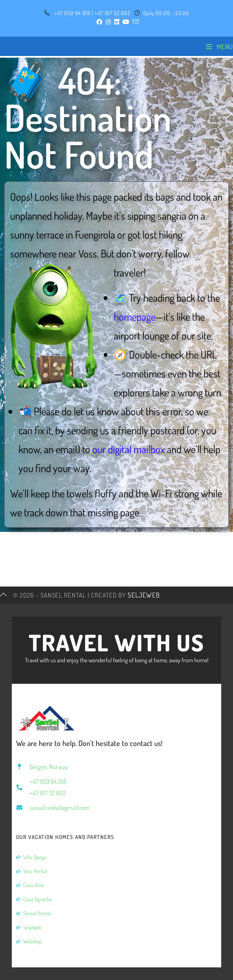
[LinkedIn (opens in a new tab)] (117, 22)
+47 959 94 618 (72, 13)
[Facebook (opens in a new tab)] (99, 22)
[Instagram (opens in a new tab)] (108, 22)
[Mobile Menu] (220, 47)
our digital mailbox (129, 449)
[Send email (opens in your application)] (135, 22)
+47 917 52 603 (112, 13)
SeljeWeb (144, 595)
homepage (135, 316)
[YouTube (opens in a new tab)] (126, 22)
